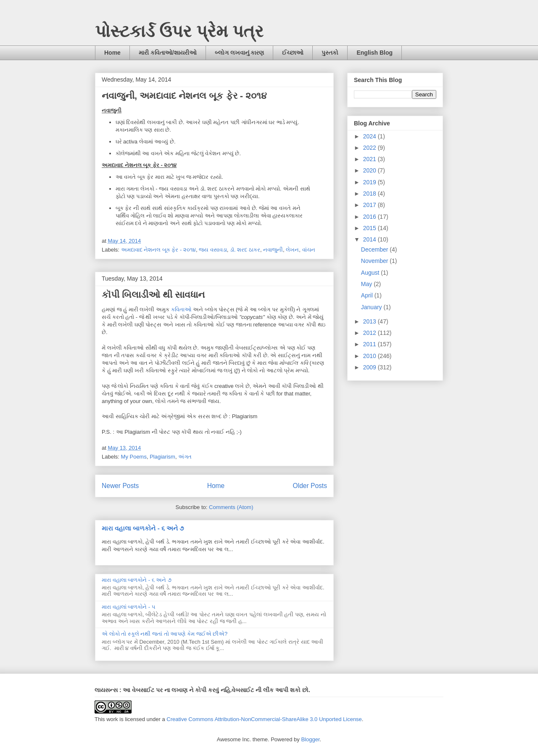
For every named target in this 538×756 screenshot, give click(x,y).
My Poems (134, 457)
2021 (371, 159)
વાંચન (309, 250)
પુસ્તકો (330, 53)
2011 (371, 344)
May (367, 284)
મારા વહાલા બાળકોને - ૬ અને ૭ (143, 528)
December (375, 249)
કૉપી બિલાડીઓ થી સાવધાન (153, 295)
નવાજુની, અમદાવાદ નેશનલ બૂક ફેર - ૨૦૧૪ (184, 96)
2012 (371, 333)
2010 (371, 356)
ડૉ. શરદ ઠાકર (245, 250)
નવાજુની (273, 250)
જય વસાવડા (213, 250)
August (371, 273)
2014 (371, 239)
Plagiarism (162, 457)
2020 (371, 170)
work (112, 719)
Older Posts (310, 486)
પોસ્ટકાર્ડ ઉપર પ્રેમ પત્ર (179, 31)
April (368, 295)
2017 (371, 205)
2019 (371, 182)
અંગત (185, 457)
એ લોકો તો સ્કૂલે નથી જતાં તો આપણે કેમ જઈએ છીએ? (165, 634)
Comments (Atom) (231, 507)
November (375, 261)
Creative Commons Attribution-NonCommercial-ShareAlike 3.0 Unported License (264, 719)
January (372, 307)
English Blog (374, 53)
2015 (371, 228)
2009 (371, 367)
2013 (371, 321)
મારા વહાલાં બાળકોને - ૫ (129, 607)
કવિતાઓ (181, 309)
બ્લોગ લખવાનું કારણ (240, 53)
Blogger (310, 739)
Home (112, 53)
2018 (371, 194)
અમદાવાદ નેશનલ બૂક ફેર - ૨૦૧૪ (158, 250)
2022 (371, 148)
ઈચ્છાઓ (293, 53)
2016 (371, 217)
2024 (371, 136)
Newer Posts (120, 486)
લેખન (292, 250)
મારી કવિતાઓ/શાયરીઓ (168, 53)
